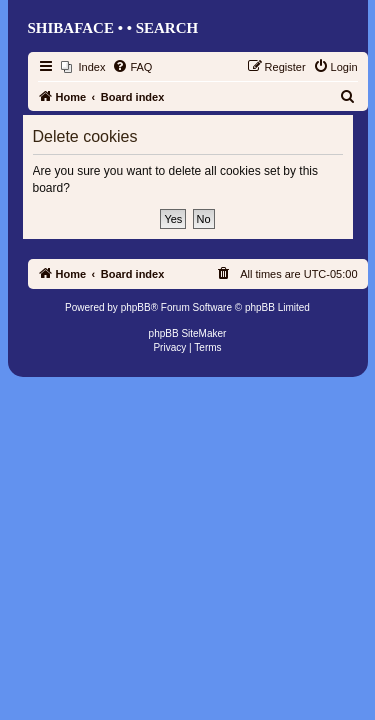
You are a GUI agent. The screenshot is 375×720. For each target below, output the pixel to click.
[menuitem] (83, 67)
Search (167, 28)
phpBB (136, 307)
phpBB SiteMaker (188, 333)
